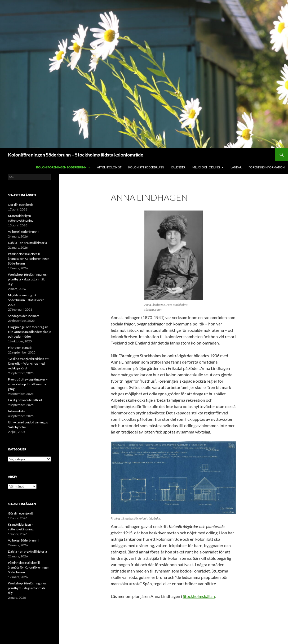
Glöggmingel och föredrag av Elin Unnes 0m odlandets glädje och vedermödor (29, 332)
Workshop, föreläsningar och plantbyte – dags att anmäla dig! (28, 279)
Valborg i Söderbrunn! (23, 232)
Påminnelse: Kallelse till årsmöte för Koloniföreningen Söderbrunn (29, 259)
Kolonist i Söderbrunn (146, 167)
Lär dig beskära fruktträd (25, 400)
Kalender (178, 167)
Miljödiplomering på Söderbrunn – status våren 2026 (26, 300)
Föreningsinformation (267, 167)
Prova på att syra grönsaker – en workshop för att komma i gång (28, 384)
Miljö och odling (206, 167)
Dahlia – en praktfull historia (27, 243)
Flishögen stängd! (20, 348)
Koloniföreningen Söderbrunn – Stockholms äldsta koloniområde (76, 155)
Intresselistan (17, 411)
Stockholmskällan (199, 596)
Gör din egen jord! (21, 205)
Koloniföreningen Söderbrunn (61, 167)
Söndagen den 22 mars (24, 316)
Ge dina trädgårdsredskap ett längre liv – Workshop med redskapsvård (28, 363)
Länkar (236, 167)
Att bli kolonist (109, 167)
